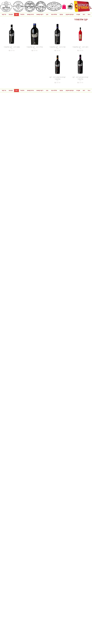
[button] (64, 7)
